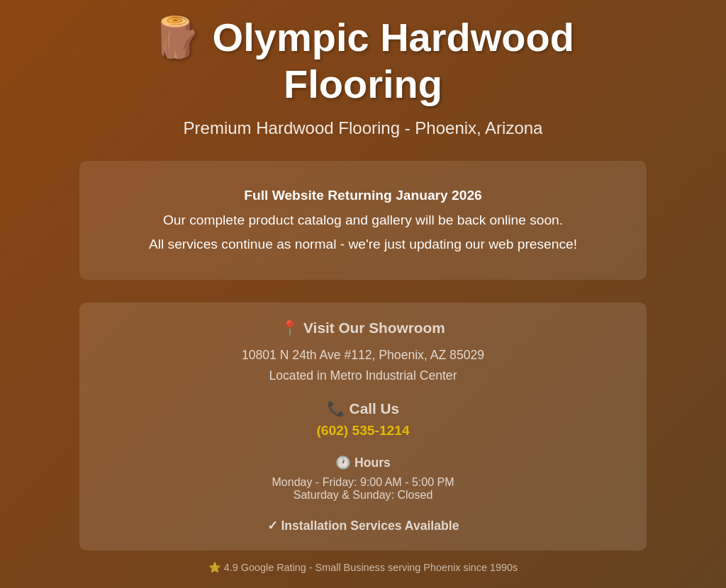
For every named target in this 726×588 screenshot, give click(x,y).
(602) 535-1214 (363, 430)
